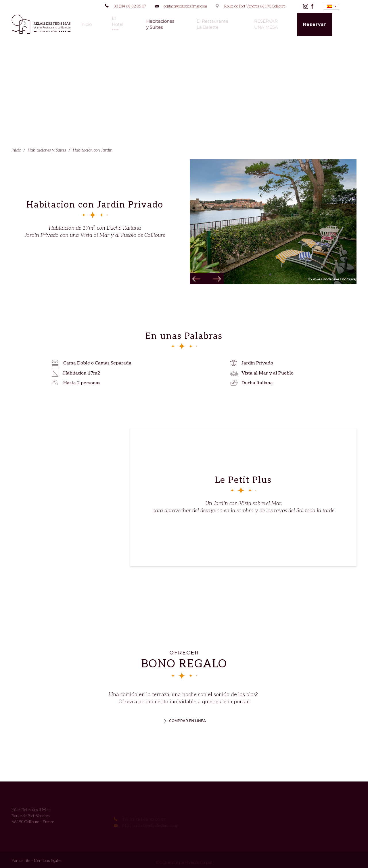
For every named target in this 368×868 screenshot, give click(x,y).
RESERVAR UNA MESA (266, 24)
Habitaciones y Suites (160, 24)
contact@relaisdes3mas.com (185, 6)
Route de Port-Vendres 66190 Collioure (255, 6)
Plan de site (21, 862)
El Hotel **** (118, 24)
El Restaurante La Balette (212, 24)
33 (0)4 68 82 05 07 (130, 6)
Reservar (315, 24)
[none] (331, 6)
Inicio (86, 24)
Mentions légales (48, 862)
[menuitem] (331, 6)
